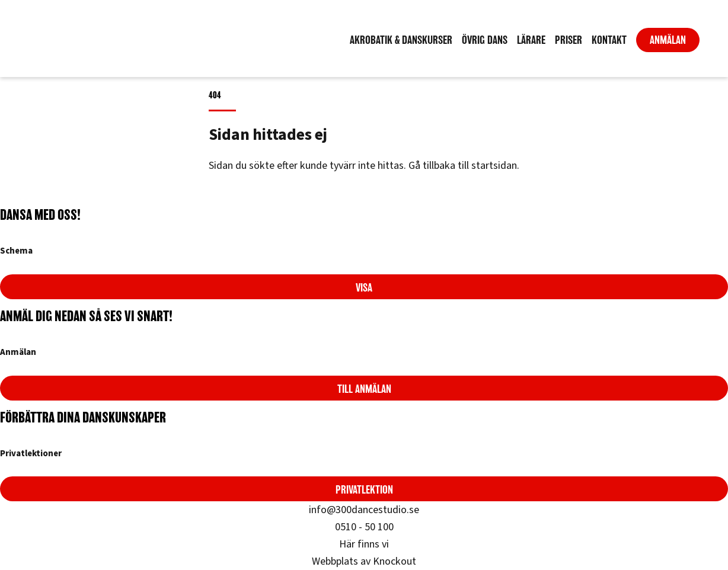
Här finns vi (364, 544)
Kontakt (609, 40)
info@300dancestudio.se (364, 510)
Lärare (531, 40)
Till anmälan (364, 389)
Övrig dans (485, 40)
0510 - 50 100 (364, 527)
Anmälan (668, 40)
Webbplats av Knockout (364, 561)
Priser (569, 40)
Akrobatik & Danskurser (401, 40)
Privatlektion (364, 489)
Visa (364, 287)
